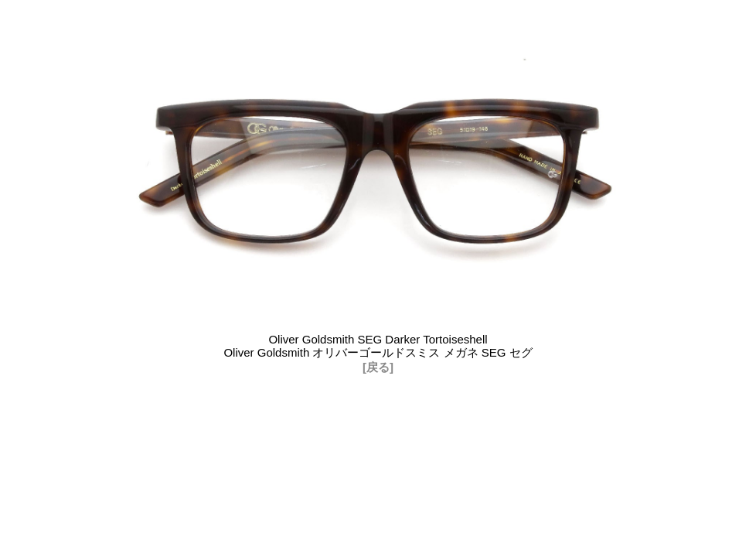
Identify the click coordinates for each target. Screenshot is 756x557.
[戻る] (378, 367)
